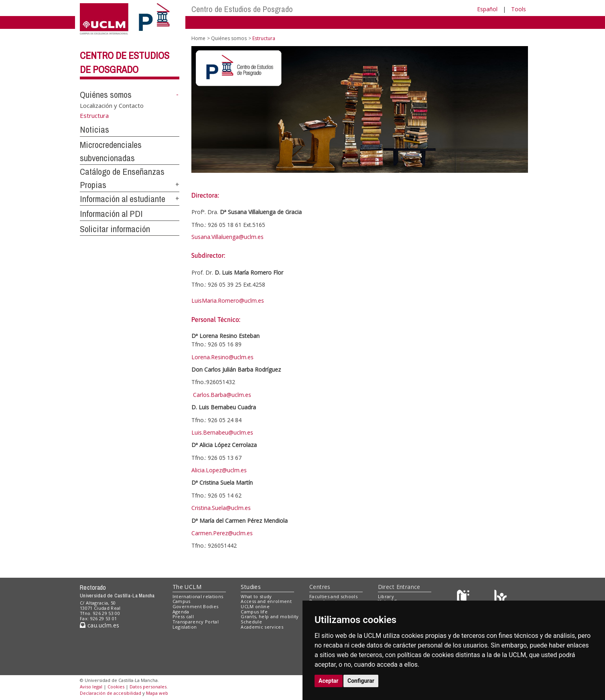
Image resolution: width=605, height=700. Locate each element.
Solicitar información (115, 229)
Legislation (185, 627)
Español (487, 9)
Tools (519, 9)
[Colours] (500, 598)
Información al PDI (111, 214)
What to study (256, 596)
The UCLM (187, 587)
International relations (198, 596)
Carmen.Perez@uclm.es (222, 533)
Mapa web (157, 693)
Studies (251, 587)
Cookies (116, 687)
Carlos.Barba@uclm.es (222, 395)
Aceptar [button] (329, 681)
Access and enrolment (266, 601)
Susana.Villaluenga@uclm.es (227, 237)
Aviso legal (91, 687)
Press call (183, 616)
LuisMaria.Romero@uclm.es (228, 300)
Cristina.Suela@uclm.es (221, 508)
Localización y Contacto (112, 105)
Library (386, 596)
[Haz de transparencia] (464, 598)
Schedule (251, 622)
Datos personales (148, 687)
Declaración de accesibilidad (111, 693)
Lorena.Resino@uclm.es (222, 357)
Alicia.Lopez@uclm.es (219, 470)
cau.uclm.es (99, 625)
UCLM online (255, 606)
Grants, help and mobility (270, 616)
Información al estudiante (123, 199)
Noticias (94, 129)
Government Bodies (196, 606)
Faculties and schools (333, 596)
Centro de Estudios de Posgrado (242, 9)
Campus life (254, 612)
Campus (182, 601)
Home (198, 38)
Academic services (262, 627)
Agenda (181, 612)
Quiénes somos (106, 95)
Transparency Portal (196, 622)
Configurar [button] (361, 681)
